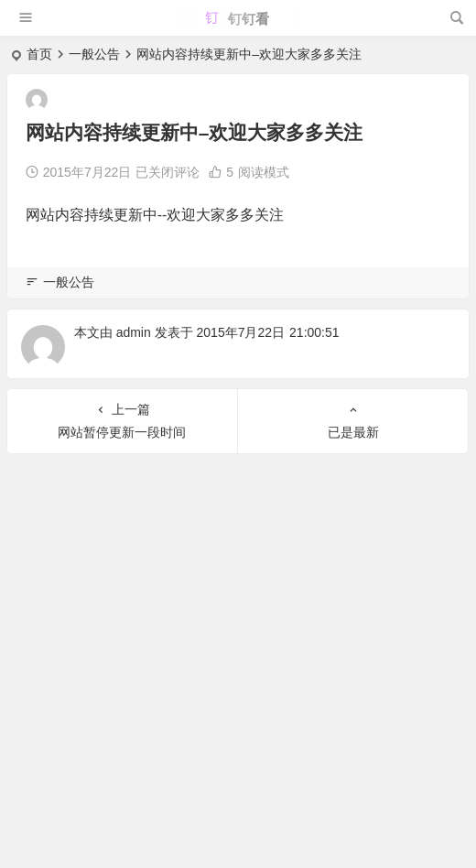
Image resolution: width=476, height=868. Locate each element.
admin (134, 332)
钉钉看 (237, 19)
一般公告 (94, 54)
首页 (39, 54)
